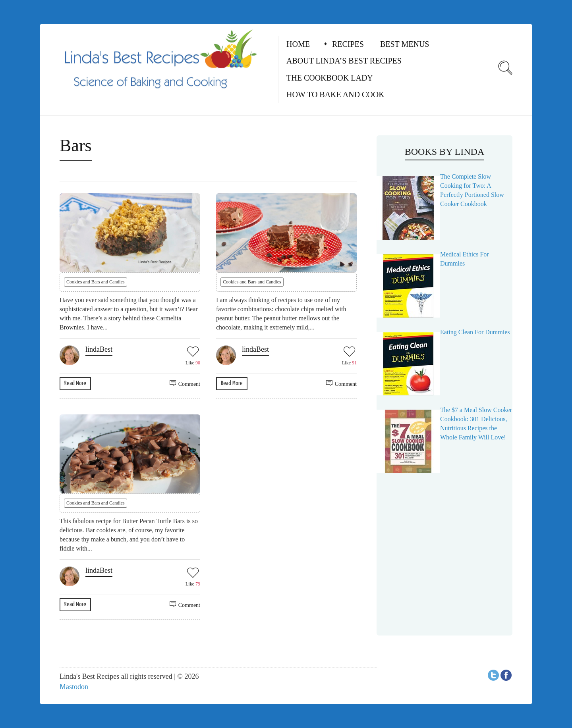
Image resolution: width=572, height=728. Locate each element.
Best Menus (405, 44)
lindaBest (99, 349)
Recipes (348, 44)
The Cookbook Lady (330, 78)
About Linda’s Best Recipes (344, 61)
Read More (75, 383)
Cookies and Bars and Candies (96, 282)
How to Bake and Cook (335, 94)
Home (298, 44)
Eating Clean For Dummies (475, 332)
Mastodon (74, 687)
